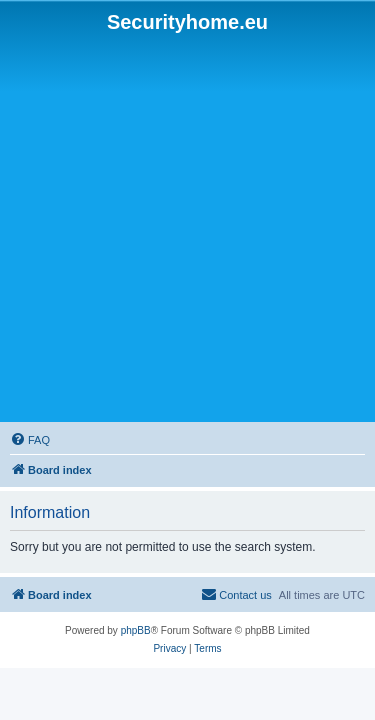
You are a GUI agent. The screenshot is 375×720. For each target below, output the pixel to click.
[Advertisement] (187, 228)
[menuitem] (30, 440)
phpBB (136, 630)
